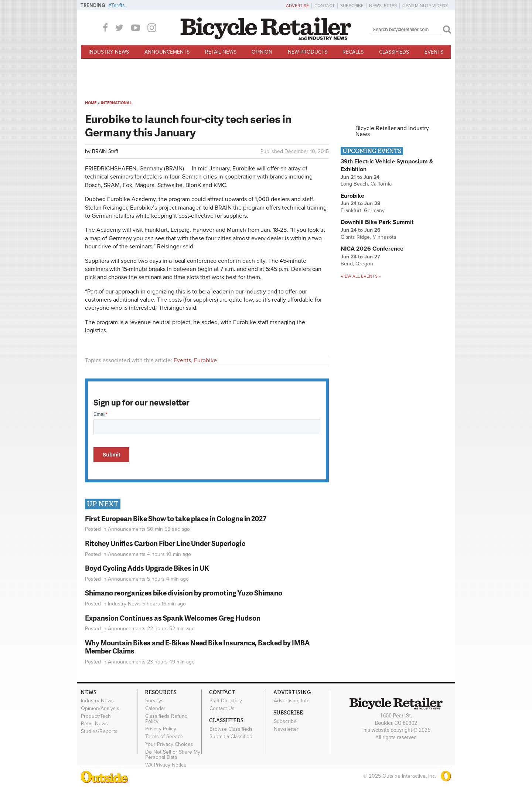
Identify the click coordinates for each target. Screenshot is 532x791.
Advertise (297, 6)
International (116, 103)
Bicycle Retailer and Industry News (392, 131)
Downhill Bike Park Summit (377, 222)
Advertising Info (292, 701)
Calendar (155, 708)
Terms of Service (164, 737)
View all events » (361, 276)
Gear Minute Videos (425, 6)
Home (91, 103)
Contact (325, 6)
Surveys (154, 701)
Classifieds (394, 52)
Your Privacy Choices (169, 744)
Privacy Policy (161, 729)
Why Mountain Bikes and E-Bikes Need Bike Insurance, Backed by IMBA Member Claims (197, 647)
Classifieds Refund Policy (166, 719)
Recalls (353, 52)
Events (434, 52)
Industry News (109, 52)
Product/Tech (96, 716)
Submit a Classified (231, 737)
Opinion (262, 52)
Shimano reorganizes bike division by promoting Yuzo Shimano (184, 593)
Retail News (221, 52)
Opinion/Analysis (100, 708)
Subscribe (352, 6)
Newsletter (383, 6)
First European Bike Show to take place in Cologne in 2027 (176, 518)
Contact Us (222, 708)
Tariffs (118, 5)
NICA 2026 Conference (372, 249)
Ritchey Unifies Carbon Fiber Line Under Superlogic (165, 543)
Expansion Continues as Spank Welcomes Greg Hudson (173, 618)
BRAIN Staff (105, 151)
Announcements (167, 52)
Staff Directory (226, 701)
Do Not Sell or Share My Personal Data (173, 754)
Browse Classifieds (231, 729)
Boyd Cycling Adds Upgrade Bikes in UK (147, 568)
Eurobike (205, 360)
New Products (308, 52)
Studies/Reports (99, 731)
